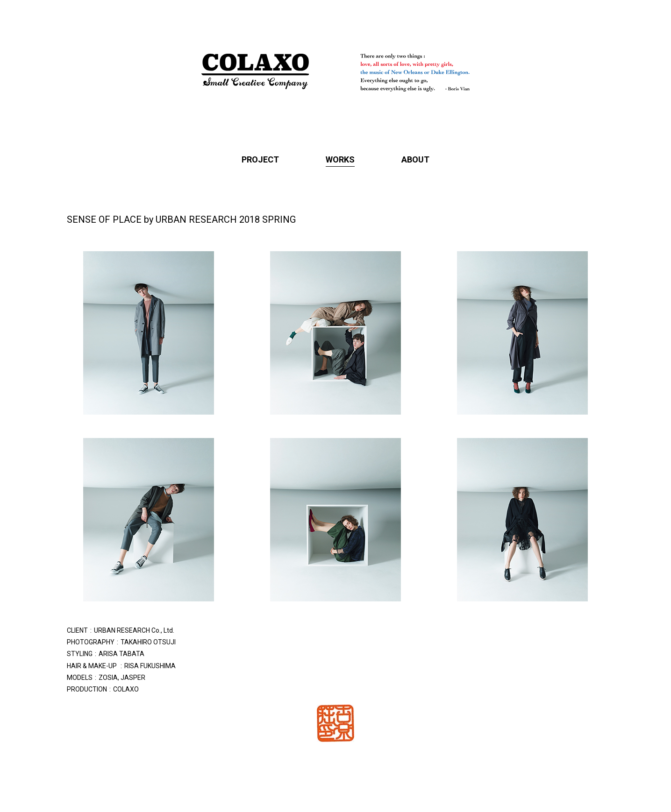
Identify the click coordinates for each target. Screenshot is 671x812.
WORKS (340, 159)
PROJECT (260, 159)
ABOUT (415, 159)
